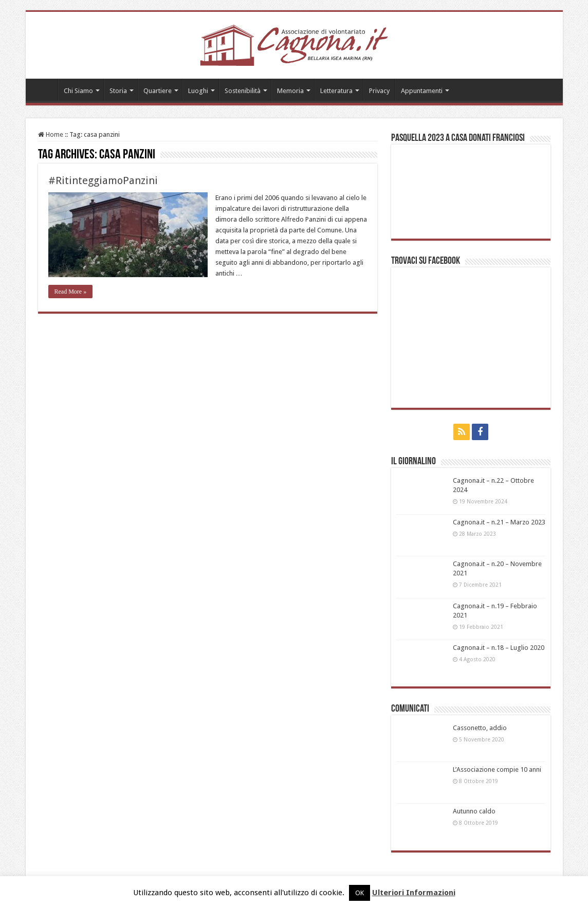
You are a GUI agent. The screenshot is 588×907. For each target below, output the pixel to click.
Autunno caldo (474, 811)
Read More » (71, 292)
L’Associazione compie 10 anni (497, 769)
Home (44, 89)
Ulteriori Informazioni (414, 893)
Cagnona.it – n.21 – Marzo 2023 (499, 522)
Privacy (379, 91)
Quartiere (158, 91)
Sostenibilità (243, 91)
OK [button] (360, 893)
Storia (118, 91)
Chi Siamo (78, 91)
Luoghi (198, 91)
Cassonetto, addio (480, 728)
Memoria (290, 91)
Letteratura (336, 91)
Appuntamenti (422, 91)
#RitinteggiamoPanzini (103, 180)
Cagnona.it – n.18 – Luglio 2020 (499, 648)
